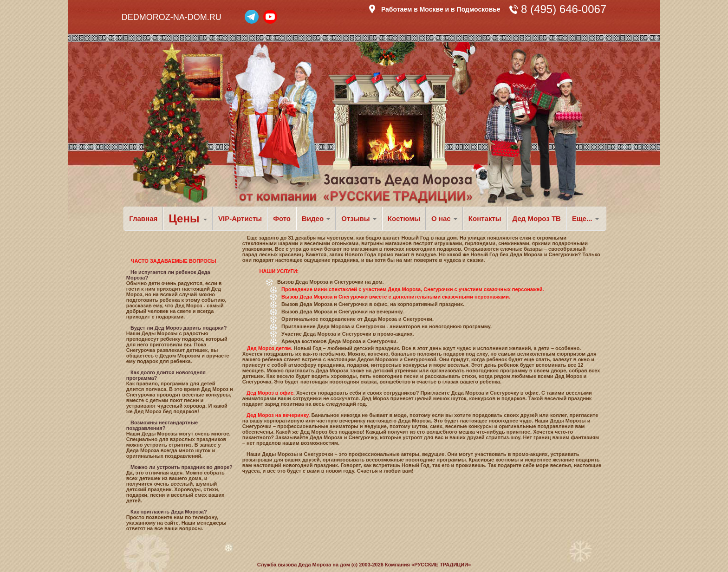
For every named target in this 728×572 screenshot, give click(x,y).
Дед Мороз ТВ (537, 218)
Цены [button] (188, 218)
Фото (282, 218)
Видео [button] (316, 218)
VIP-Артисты (240, 218)
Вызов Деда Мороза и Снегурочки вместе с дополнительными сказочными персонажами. (396, 297)
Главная (143, 218)
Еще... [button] (585, 218)
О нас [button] (444, 218)
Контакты (485, 218)
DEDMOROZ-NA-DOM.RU (172, 17)
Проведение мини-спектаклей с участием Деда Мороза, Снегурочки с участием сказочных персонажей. (413, 289)
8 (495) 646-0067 (564, 9)
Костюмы (404, 218)
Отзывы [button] (359, 218)
